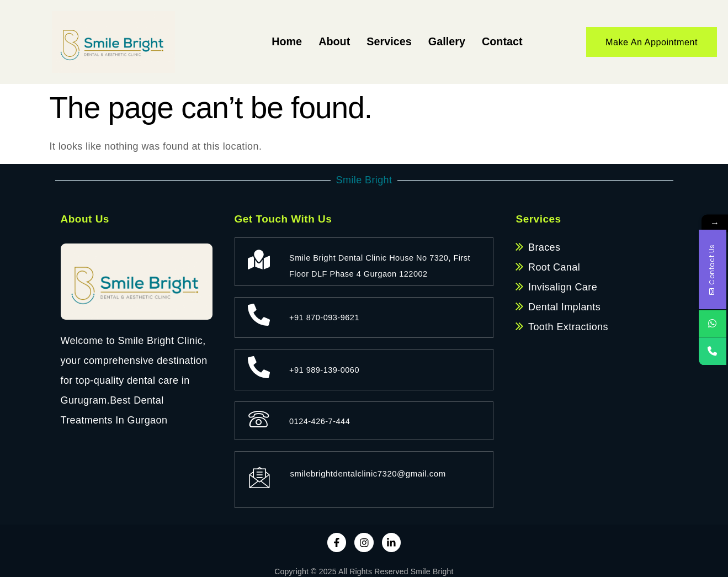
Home (272, 42)
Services (380, 42)
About (322, 42)
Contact (500, 42)
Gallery (441, 42)
